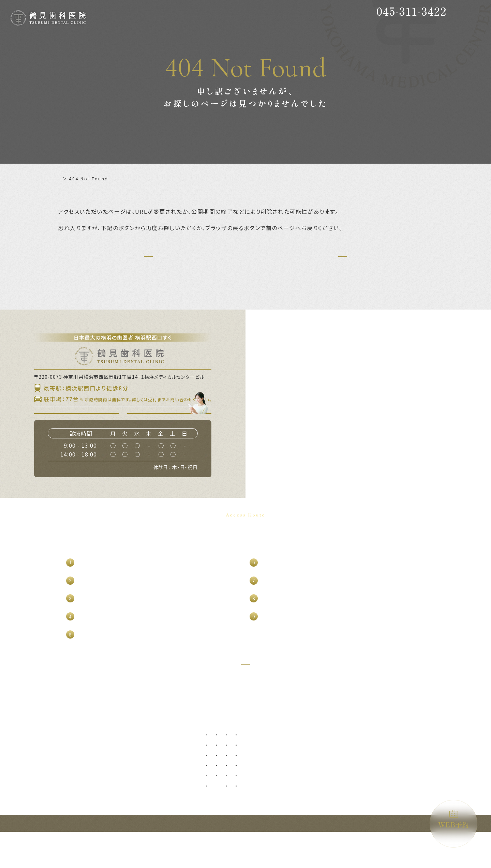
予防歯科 (219, 766)
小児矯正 (316, 797)
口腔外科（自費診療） (272, 786)
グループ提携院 (58, 800)
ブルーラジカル (371, 817)
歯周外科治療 (224, 797)
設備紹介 (51, 789)
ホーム (65, 178)
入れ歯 (257, 797)
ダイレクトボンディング (380, 776)
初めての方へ (108, 754)
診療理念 (51, 777)
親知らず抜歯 (264, 766)
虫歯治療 (219, 776)
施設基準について (170, 800)
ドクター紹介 (107, 766)
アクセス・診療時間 (115, 789)
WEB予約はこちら (173, 432)
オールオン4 (320, 776)
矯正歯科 (316, 807)
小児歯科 (316, 786)
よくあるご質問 (168, 777)
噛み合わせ (367, 797)
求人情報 (51, 812)
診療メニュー (221, 754)
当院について (56, 766)
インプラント (321, 766)
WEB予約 (453, 820)
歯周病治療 (221, 786)
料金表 (100, 777)
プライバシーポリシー (175, 789)
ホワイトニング (371, 786)
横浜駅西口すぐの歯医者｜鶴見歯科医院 (398, 859)
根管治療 (219, 807)
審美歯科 (364, 766)
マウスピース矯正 (325, 817)
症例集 (158, 754)
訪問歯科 (364, 807)
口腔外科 (259, 776)
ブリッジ (259, 807)
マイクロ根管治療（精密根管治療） (245, 817)
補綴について (165, 766)
